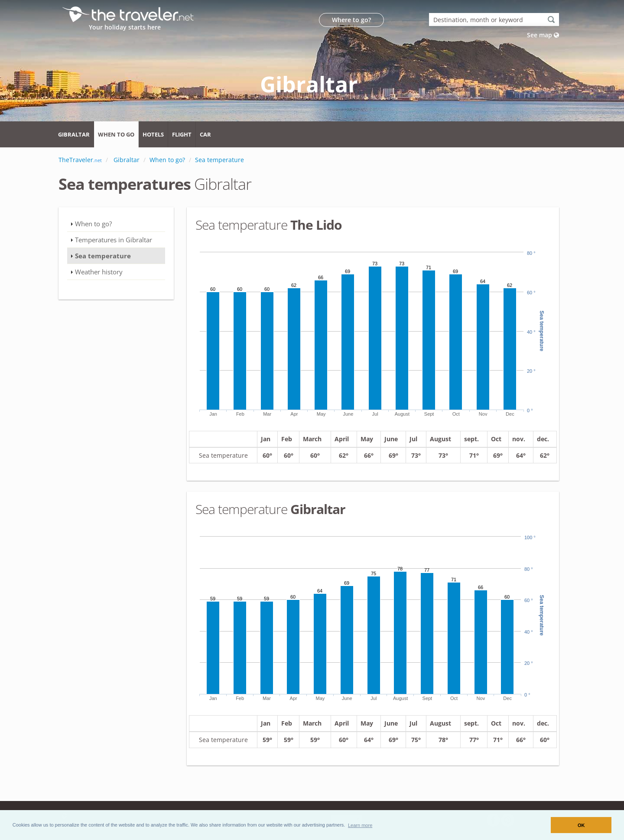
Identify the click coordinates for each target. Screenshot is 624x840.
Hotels (153, 134)
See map (543, 35)
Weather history (99, 272)
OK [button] (581, 825)
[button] (360, 825)
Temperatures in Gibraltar (114, 240)
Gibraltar (74, 134)
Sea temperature (103, 256)
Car (205, 134)
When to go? (93, 224)
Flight (182, 134)
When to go (116, 134)
